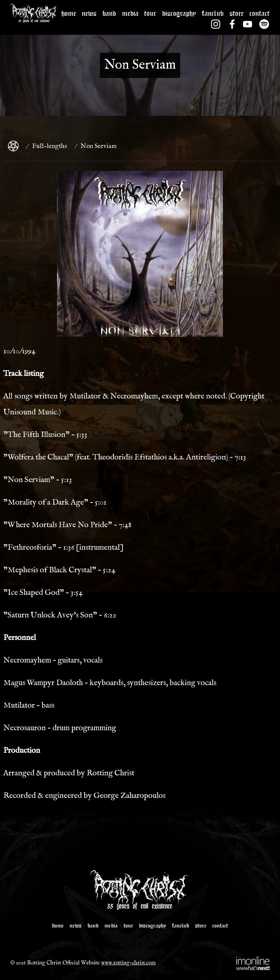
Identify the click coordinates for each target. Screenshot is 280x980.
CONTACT (260, 12)
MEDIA (130, 12)
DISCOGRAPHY (179, 12)
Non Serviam (99, 146)
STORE (237, 12)
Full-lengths (50, 146)
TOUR (150, 12)
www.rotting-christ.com (128, 963)
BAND (109, 12)
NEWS (89, 12)
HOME (69, 12)
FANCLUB (213, 12)
